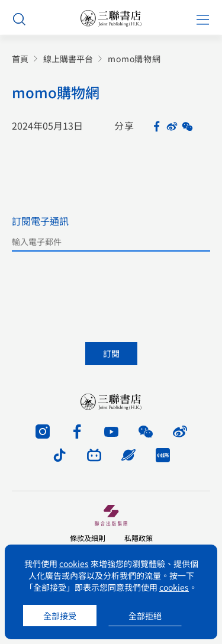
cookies (74, 563)
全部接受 (60, 616)
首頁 (20, 59)
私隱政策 (139, 538)
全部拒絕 (145, 616)
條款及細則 (88, 538)
